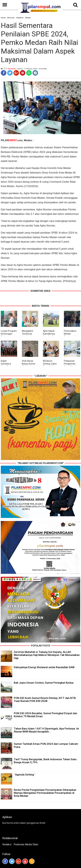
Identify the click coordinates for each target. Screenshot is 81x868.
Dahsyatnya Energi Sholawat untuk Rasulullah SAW (44, 667)
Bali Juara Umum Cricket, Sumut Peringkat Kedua (44, 683)
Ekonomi (11, 18)
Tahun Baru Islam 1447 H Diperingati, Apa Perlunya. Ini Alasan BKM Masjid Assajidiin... (46, 730)
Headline (20, 18)
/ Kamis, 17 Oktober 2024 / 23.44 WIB (31, 69)
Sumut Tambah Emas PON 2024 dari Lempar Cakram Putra (46, 745)
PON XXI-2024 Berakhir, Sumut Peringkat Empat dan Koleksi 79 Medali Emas (45, 715)
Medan (28, 18)
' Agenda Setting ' (24, 775)
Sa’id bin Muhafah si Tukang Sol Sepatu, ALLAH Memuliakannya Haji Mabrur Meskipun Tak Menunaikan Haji (47, 655)
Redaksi (7, 844)
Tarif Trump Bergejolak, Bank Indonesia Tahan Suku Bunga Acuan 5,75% (45, 761)
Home (3, 18)
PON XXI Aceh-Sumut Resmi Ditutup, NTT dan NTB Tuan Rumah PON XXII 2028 (45, 699)
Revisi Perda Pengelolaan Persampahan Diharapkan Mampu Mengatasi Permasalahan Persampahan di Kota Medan (45, 793)
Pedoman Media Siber (26, 844)
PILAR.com (12, 140)
